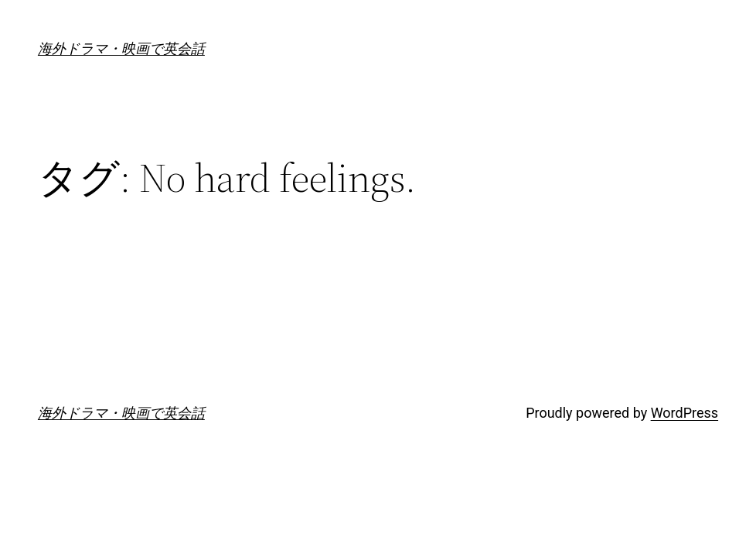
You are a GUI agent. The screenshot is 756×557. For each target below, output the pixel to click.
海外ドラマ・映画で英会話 (121, 48)
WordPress (684, 413)
